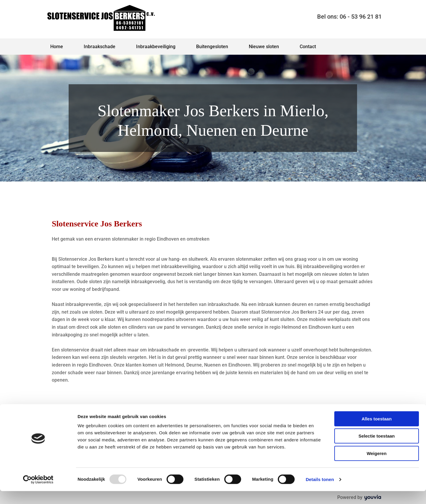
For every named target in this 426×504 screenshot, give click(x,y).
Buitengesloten (212, 47)
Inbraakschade (100, 47)
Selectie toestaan (377, 449)
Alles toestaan (377, 432)
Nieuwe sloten (264, 47)
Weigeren (376, 466)
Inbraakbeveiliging (156, 47)
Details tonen (320, 492)
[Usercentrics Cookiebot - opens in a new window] (38, 492)
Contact (308, 47)
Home (57, 47)
